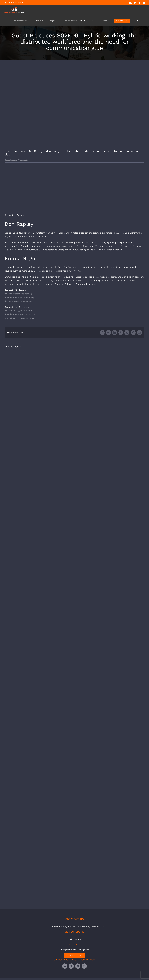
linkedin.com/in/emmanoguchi (20, 314)
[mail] (84, 966)
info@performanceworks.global (14, 3)
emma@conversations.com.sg (19, 318)
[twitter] (71, 966)
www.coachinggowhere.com (18, 311)
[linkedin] (65, 966)
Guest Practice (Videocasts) (16, 160)
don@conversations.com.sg (18, 301)
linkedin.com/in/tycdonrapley (19, 297)
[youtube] (78, 966)
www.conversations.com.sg (18, 294)
